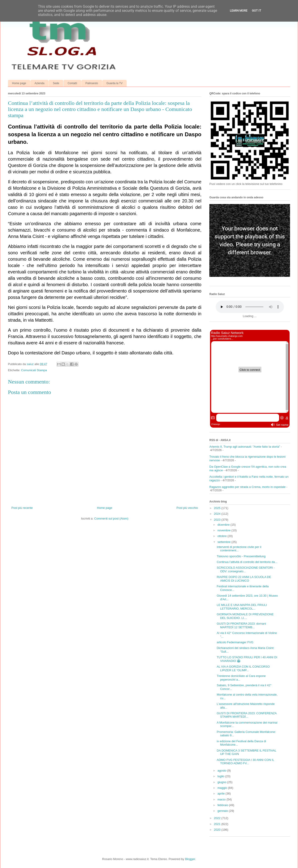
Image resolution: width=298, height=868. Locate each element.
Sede (56, 83)
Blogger (190, 859)
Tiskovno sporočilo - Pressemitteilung (241, 556)
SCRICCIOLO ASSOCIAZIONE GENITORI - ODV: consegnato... (246, 569)
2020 (218, 830)
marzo (222, 799)
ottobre (223, 536)
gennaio (223, 811)
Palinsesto (92, 83)
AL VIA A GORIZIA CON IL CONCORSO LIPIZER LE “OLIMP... (243, 668)
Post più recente (22, 508)
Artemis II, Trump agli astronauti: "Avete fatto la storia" (245, 447)
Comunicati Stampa (34, 370)
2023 (218, 520)
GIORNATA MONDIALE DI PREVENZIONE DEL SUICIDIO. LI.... (245, 616)
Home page (19, 83)
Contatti (72, 83)
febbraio (223, 805)
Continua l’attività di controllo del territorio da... (247, 562)
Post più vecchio (187, 508)
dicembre (224, 525)
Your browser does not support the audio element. (250, 307)
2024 (218, 514)
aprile (222, 794)
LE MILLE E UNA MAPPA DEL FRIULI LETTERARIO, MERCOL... (242, 607)
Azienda (39, 83)
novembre (224, 530)
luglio (221, 776)
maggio (223, 788)
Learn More (239, 11)
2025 (218, 508)
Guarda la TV (114, 83)
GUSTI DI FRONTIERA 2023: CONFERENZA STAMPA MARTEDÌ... (247, 715)
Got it (257, 11)
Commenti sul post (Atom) (111, 519)
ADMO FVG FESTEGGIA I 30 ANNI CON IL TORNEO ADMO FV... (245, 762)
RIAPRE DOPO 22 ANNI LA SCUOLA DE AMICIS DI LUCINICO (244, 579)
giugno (222, 782)
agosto (222, 771)
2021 (218, 824)
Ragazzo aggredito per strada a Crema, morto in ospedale (247, 487)
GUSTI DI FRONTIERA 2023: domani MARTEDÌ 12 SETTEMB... (241, 625)
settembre (224, 542)
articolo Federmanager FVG (235, 642)
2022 (218, 818)
